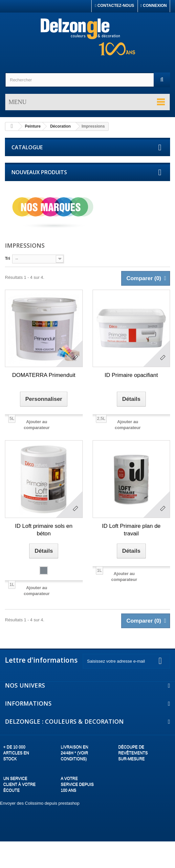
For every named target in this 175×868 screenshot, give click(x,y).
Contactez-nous (115, 6)
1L (12, 584)
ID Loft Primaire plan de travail (131, 530)
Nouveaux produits (39, 172)
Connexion (154, 6)
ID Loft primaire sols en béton (44, 530)
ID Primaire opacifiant (131, 375)
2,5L (101, 418)
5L (12, 418)
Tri (8, 258)
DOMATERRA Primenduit (44, 375)
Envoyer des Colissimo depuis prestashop (40, 803)
